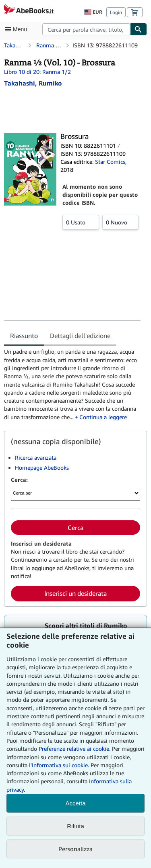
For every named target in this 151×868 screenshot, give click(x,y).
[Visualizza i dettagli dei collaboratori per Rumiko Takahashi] (33, 83)
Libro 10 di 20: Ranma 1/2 (37, 72)
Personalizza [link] (75, 849)
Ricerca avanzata (36, 457)
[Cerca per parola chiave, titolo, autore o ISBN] (75, 505)
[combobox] (86, 29)
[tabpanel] (72, 384)
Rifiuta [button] (75, 826)
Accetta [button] (75, 803)
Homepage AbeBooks (42, 468)
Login (116, 12)
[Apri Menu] (18, 29)
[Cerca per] (75, 493)
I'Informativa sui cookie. (59, 765)
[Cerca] (139, 29)
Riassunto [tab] (24, 336)
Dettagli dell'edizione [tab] (80, 336)
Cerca (75, 528)
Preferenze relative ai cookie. (74, 749)
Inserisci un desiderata (75, 593)
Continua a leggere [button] (103, 417)
